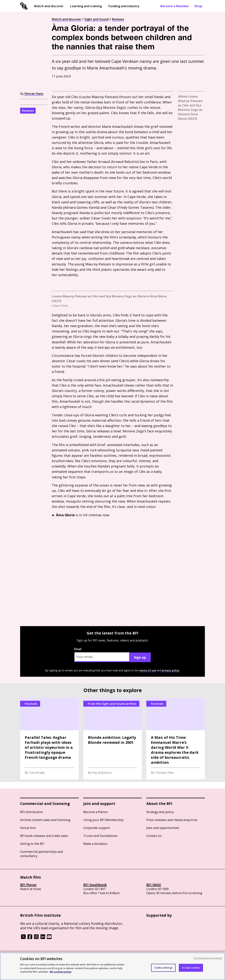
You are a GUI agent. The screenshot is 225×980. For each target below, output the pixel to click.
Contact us (154, 836)
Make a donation (95, 844)
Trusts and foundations (100, 836)
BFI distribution (31, 812)
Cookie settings (163, 968)
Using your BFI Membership (103, 820)
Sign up (140, 657)
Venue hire (28, 828)
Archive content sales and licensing (45, 820)
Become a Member (175, 6)
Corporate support (97, 828)
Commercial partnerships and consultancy (42, 854)
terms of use (148, 670)
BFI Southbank (95, 885)
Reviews (118, 19)
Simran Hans (34, 94)
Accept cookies (191, 968)
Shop (198, 6)
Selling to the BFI (32, 844)
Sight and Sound (97, 19)
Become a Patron (96, 812)
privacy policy (171, 670)
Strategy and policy (160, 812)
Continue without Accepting (208, 958)
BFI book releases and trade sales (44, 836)
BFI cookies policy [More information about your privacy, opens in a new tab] (61, 972)
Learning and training (86, 6)
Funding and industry (124, 6)
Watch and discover (49, 6)
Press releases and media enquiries (172, 820)
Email (102, 655)
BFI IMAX (154, 885)
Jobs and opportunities (163, 828)
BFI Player (28, 885)
